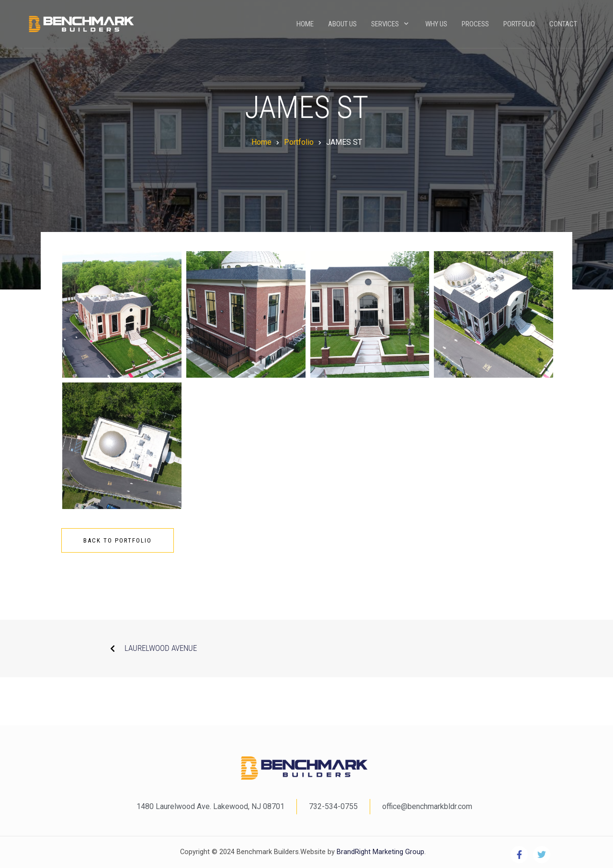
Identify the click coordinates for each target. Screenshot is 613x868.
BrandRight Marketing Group (380, 852)
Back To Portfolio (118, 540)
